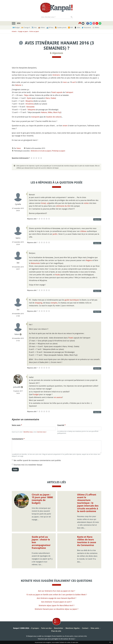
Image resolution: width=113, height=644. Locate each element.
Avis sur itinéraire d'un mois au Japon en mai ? (57, 591)
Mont (55, 112)
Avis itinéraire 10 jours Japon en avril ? (56, 602)
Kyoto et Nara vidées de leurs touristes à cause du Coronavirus (87, 541)
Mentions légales (73, 628)
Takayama (31, 110)
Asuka (58, 275)
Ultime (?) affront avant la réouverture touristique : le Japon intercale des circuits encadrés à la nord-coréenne (88, 503)
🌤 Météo (96, 27)
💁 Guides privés (61, 27)
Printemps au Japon (58, 151)
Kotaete (14, 31)
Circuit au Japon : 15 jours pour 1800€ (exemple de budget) (42, 499)
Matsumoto (35, 263)
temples (54, 303)
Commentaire (18, 439)
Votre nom (17, 425)
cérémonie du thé (63, 206)
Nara (48, 98)
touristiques (74, 300)
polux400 (17, 387)
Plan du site (56, 631)
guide (67, 300)
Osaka (53, 98)
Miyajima (29, 101)
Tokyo (26, 95)
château (83, 231)
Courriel (61, 425)
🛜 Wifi (70, 27)
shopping (39, 303)
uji (48, 203)
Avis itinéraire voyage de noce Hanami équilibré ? (56, 598)
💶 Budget (16, 27)
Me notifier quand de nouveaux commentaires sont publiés (37, 460)
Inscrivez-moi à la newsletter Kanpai (28, 465)
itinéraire (56, 75)
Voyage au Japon (23, 31)
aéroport (70, 92)
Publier (15, 470)
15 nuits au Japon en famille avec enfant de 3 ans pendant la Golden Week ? (57, 595)
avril (74, 82)
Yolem (19, 148)
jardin (55, 234)
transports (35, 117)
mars (65, 82)
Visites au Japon (34, 31)
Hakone (44, 112)
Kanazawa (30, 107)
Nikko (50, 112)
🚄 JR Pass (50, 27)
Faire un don (46, 628)
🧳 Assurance (86, 27)
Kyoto (29, 98)
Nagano (89, 260)
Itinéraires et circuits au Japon (41, 151)
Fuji (59, 112)
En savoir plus (75, 642)
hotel (71, 338)
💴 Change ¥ (26, 27)
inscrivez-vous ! (42, 432)
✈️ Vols (34, 27)
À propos (35, 628)
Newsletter (59, 628)
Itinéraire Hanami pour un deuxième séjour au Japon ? (57, 609)
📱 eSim (77, 27)
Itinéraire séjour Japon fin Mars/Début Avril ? (57, 605)
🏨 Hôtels (41, 27)
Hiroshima (30, 104)
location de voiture (54, 117)
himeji (43, 203)
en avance (58, 397)
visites (86, 203)
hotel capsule (57, 92)
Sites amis (95, 628)
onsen (65, 126)
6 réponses (57, 53)
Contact (85, 628)
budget (36, 394)
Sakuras (18, 85)
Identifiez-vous (28, 432)
